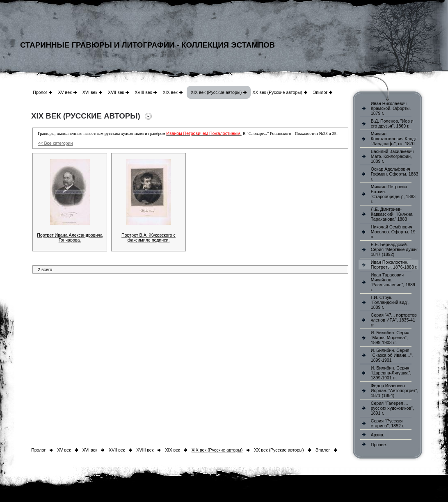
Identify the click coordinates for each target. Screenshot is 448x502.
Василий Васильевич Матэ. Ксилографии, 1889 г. (392, 156)
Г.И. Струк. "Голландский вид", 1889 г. (390, 302)
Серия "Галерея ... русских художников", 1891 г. (392, 408)
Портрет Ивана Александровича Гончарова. (70, 237)
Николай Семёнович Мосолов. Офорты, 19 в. (393, 232)
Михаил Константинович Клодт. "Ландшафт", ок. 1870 (394, 139)
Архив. (378, 435)
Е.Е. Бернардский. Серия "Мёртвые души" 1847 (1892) (394, 249)
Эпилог (320, 92)
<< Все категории (55, 143)
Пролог (40, 92)
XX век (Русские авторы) (277, 92)
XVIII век (143, 92)
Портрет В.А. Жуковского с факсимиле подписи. (149, 237)
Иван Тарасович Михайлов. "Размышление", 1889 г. (393, 282)
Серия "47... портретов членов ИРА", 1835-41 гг (394, 320)
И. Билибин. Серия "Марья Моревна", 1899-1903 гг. (390, 338)
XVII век (116, 92)
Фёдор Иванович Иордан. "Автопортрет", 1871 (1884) (395, 390)
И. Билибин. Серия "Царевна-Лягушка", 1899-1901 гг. (391, 373)
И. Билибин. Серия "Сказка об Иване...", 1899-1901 (392, 355)
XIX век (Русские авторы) (216, 92)
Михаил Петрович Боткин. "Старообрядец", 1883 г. (393, 194)
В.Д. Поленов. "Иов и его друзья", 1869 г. (392, 123)
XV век (65, 92)
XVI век (90, 92)
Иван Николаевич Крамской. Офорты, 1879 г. (391, 108)
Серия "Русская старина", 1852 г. (388, 423)
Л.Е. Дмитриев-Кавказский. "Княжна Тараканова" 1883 (392, 214)
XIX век (170, 92)
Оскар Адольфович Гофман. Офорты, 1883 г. (395, 174)
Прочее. (379, 445)
